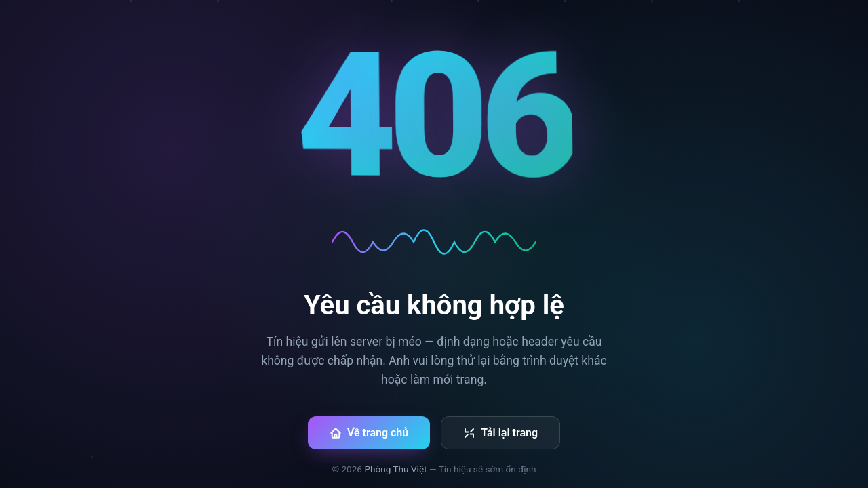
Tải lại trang (500, 433)
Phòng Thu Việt (395, 469)
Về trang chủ (369, 433)
